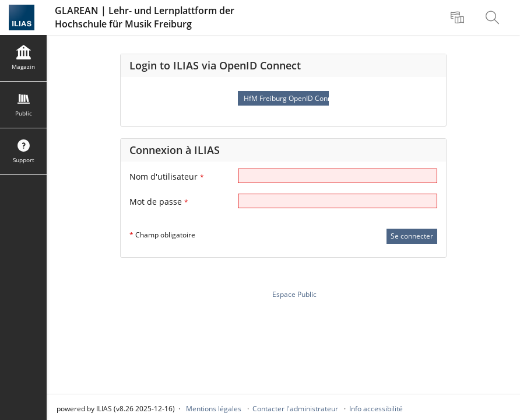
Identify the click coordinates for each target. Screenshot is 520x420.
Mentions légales (214, 409)
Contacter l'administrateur (295, 409)
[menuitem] (459, 17)
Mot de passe (159, 202)
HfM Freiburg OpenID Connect (286, 98)
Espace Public (294, 294)
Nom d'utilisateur (167, 176)
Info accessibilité (376, 409)
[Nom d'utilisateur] (338, 176)
